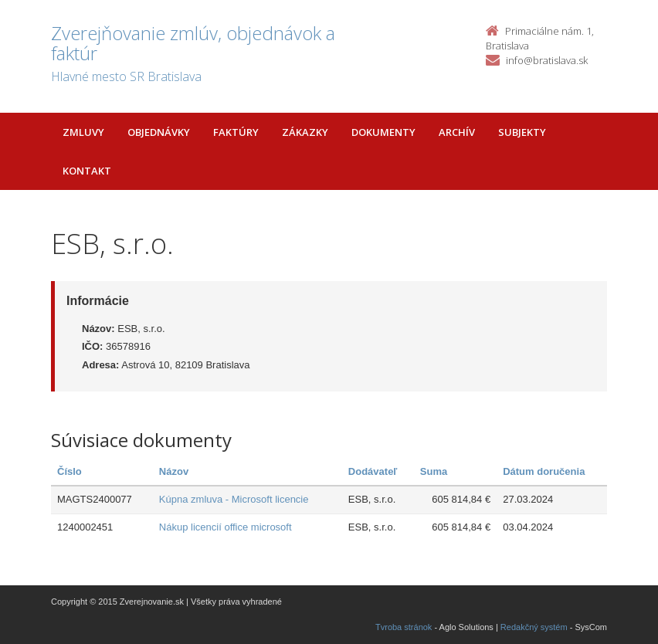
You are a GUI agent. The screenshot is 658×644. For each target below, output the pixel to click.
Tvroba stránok (404, 627)
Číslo (70, 471)
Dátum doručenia (544, 471)
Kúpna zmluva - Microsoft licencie (234, 499)
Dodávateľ (373, 471)
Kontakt (87, 171)
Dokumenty (383, 132)
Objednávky (159, 132)
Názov (174, 471)
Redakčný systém (534, 627)
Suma (434, 471)
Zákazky (305, 132)
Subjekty (522, 132)
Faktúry (236, 132)
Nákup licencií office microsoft (226, 527)
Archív (457, 132)
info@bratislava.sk (547, 60)
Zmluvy (83, 132)
